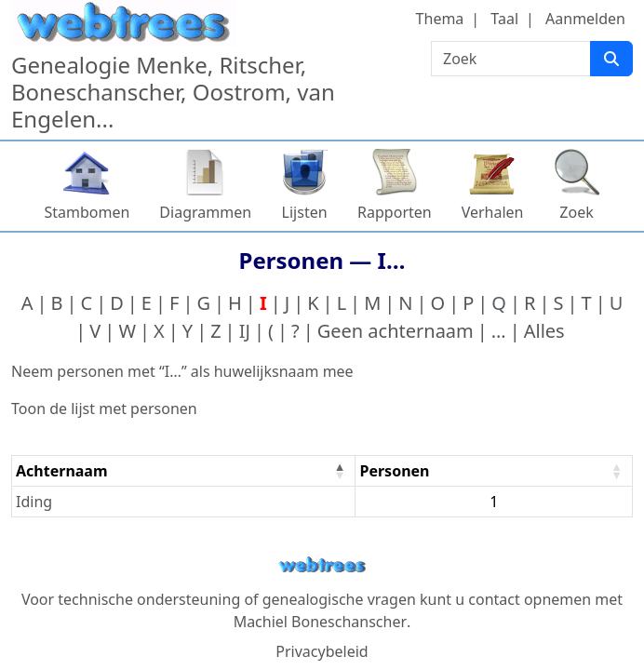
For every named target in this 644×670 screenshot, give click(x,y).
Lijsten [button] (305, 212)
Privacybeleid (322, 651)
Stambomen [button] (87, 212)
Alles (544, 331)
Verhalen (493, 212)
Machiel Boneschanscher (320, 622)
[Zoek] (611, 59)
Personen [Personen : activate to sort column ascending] (394, 471)
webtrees (322, 565)
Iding (34, 502)
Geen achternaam (396, 331)
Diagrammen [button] (205, 212)
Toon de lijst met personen (104, 409)
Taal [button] (504, 19)
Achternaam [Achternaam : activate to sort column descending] (62, 471)
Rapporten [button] (395, 212)
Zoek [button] (576, 212)
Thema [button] (440, 19)
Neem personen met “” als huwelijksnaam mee (182, 371)
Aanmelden (585, 19)
